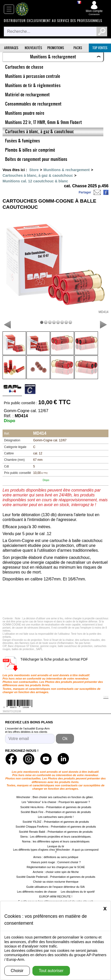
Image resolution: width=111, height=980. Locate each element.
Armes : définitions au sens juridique (56, 857)
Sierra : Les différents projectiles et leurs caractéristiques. (56, 837)
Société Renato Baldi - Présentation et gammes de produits (56, 832)
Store (34, 170)
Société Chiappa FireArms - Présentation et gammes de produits (56, 827)
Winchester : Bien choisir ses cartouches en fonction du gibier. (55, 797)
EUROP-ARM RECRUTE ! (56, 896)
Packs (78, 48)
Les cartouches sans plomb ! (56, 817)
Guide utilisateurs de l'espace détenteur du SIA (56, 887)
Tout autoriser (51, 971)
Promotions (56, 48)
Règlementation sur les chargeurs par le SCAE (56, 867)
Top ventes (100, 48)
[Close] (105, 908)
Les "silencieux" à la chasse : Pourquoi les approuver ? (56, 802)
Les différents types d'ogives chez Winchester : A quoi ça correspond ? (56, 851)
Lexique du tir (56, 846)
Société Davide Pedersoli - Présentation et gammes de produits (56, 877)
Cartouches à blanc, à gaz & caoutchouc (38, 175)
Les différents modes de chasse (37, 892)
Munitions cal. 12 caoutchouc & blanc (35, 181)
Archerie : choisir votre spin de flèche (56, 872)
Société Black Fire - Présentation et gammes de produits (56, 812)
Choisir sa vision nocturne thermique (56, 882)
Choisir (17, 971)
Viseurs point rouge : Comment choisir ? (56, 862)
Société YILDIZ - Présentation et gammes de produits (56, 822)
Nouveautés (33, 48)
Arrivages (11, 48)
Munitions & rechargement (67, 170)
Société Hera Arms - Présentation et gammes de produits (56, 807)
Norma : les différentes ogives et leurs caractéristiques (56, 841)
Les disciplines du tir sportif (78, 892)
